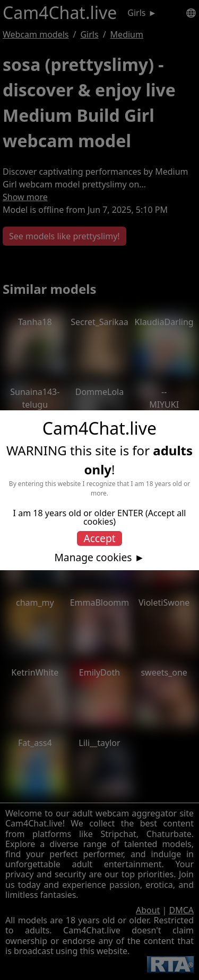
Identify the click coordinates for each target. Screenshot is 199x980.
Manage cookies (93, 558)
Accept (99, 538)
